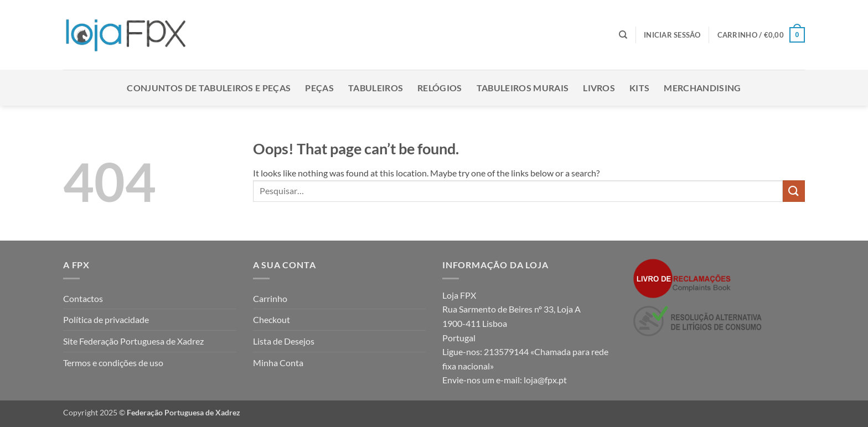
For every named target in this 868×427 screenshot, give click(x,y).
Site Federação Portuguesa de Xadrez (133, 341)
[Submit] (794, 191)
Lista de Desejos (284, 341)
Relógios (440, 88)
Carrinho (270, 298)
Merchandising (702, 88)
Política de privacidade (106, 319)
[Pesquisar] (623, 35)
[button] (672, 35)
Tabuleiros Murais (523, 88)
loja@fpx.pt (545, 380)
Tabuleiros (376, 88)
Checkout (272, 319)
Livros (599, 88)
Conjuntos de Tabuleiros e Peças (209, 88)
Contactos (83, 298)
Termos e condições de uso (113, 363)
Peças (319, 88)
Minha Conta (278, 363)
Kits (639, 88)
